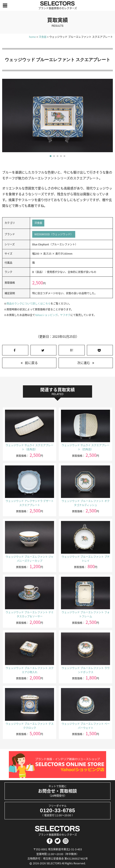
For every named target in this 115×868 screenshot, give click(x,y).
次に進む (84, 363)
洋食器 (38, 223)
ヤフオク (65, 315)
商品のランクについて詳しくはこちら (29, 304)
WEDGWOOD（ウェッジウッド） (54, 234)
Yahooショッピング (46, 315)
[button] (51, 156)
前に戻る (31, 363)
